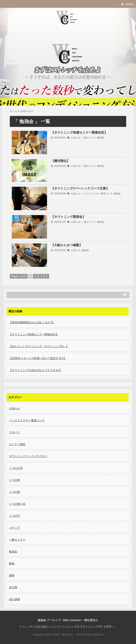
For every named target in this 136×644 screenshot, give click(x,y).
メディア (15, 528)
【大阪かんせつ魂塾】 (67, 245)
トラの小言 (16, 468)
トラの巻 (15, 480)
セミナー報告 (17, 444)
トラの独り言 (17, 504)
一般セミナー (89, 138)
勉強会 (101, 138)
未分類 (13, 587)
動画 (12, 563)
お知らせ (76, 138)
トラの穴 (15, 516)
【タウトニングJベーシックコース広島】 (80, 188)
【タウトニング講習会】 (68, 217)
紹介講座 (15, 599)
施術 (12, 575)
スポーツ (15, 432)
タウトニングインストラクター (28, 456)
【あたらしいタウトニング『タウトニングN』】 (39, 346)
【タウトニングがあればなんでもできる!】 (35, 370)
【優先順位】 (60, 161)
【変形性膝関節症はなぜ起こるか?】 (32, 322)
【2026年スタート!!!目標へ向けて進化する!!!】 (38, 358)
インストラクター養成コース (97, 194)
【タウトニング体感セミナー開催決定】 (79, 132)
